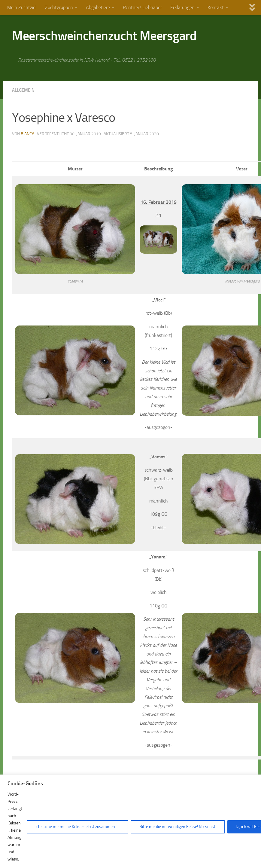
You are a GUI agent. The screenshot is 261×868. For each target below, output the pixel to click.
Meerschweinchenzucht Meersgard (104, 36)
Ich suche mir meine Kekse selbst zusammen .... (77, 827)
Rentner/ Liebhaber (142, 7)
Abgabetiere (98, 7)
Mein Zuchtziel (22, 7)
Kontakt (216, 7)
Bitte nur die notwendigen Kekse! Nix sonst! (178, 827)
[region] (130, 821)
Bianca (27, 134)
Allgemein (24, 90)
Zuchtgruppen (59, 7)
